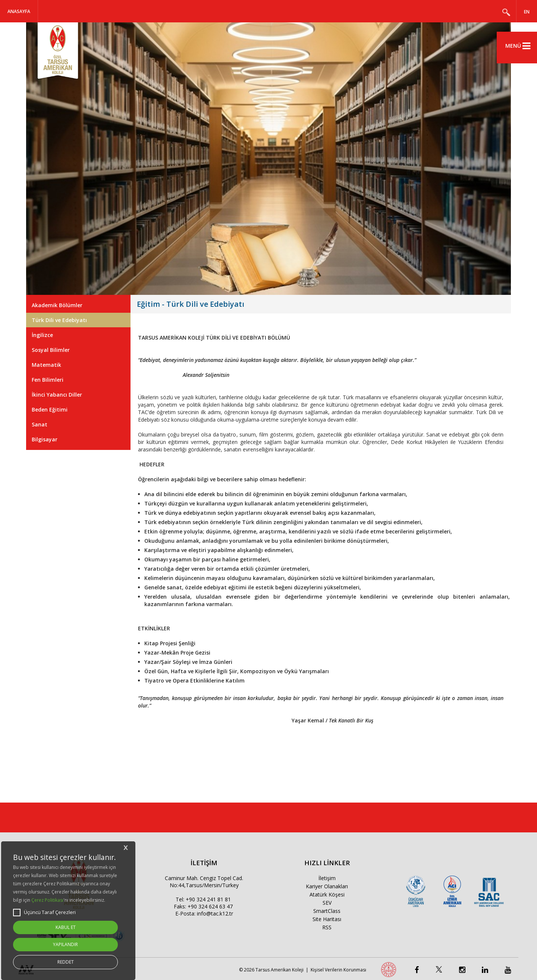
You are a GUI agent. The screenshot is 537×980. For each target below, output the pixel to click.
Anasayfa (19, 11)
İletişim (327, 878)
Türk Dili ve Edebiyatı (59, 320)
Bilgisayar (45, 439)
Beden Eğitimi (50, 409)
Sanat (40, 424)
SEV (327, 903)
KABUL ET (66, 927)
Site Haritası (327, 919)
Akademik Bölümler (57, 305)
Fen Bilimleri (48, 380)
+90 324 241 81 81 (208, 899)
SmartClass (327, 911)
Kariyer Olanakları (327, 886)
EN (527, 12)
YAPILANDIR (65, 944)
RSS (327, 927)
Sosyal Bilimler (51, 350)
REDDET (66, 962)
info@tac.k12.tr (215, 913)
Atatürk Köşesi (327, 894)
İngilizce (42, 335)
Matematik (46, 365)
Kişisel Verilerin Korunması (338, 970)
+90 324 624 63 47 (210, 906)
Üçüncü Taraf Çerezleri (44, 913)
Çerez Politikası (47, 900)
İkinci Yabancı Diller (57, 395)
